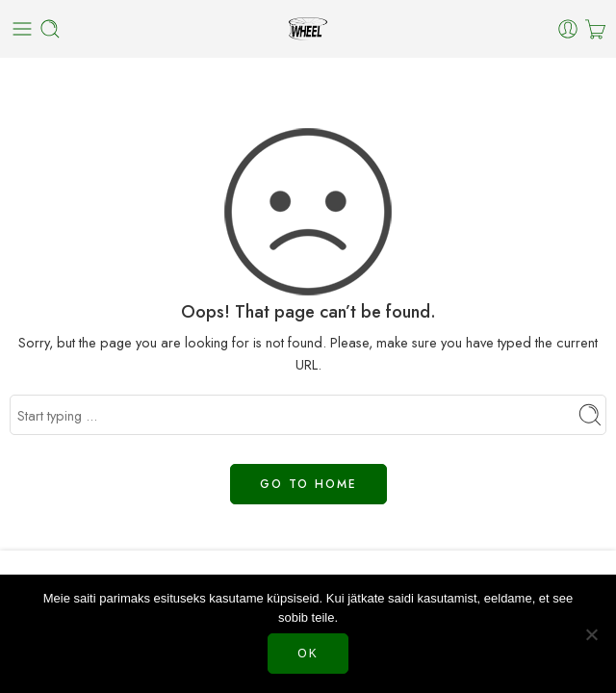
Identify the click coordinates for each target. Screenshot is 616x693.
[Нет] (592, 634)
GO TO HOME (308, 484)
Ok (308, 654)
